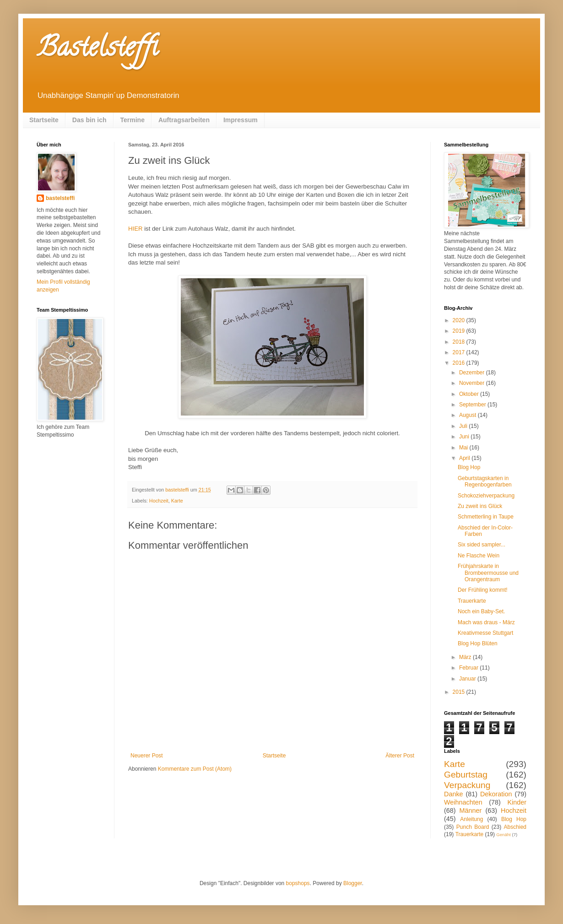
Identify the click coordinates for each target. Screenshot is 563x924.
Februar (469, 668)
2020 (460, 320)
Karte (177, 501)
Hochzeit (159, 501)
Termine (133, 120)
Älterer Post (400, 756)
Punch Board (473, 827)
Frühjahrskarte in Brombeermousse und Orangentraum (488, 573)
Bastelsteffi (97, 50)
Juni (465, 437)
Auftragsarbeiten (184, 120)
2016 (460, 363)
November (473, 383)
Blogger (353, 883)
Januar (468, 679)
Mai (464, 448)
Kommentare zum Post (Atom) (195, 769)
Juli (464, 426)
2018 (460, 342)
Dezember (473, 373)
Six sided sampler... (482, 545)
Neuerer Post (147, 756)
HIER (135, 229)
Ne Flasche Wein (479, 556)
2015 (460, 692)
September (473, 405)
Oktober (470, 394)
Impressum (241, 120)
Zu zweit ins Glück (480, 506)
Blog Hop (469, 467)
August (468, 415)
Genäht (503, 835)
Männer (471, 811)
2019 (460, 331)
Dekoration (496, 794)
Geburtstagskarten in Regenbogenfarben (485, 481)
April (465, 458)
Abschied (515, 827)
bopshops (298, 883)
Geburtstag (466, 775)
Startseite (44, 120)
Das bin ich (89, 120)
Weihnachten (463, 802)
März (466, 657)
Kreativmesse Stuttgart (485, 633)
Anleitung (471, 819)
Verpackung (467, 785)
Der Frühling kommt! (483, 590)
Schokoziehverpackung (486, 496)
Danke (454, 794)
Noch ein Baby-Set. (481, 611)
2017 (460, 352)
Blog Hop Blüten (478, 643)
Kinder (517, 802)
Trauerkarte (472, 601)
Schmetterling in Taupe (486, 517)
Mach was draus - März (486, 622)
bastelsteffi (60, 198)
